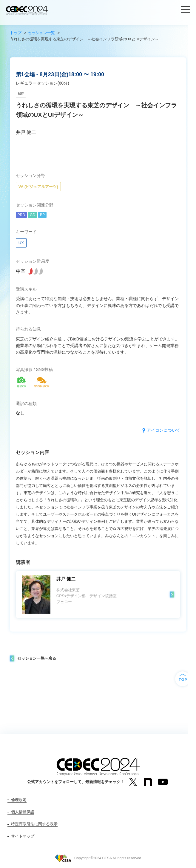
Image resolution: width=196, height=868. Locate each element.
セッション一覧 (41, 33)
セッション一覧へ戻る (37, 658)
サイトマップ (23, 836)
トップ (16, 33)
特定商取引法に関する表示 (34, 824)
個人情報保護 (23, 812)
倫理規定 (19, 800)
